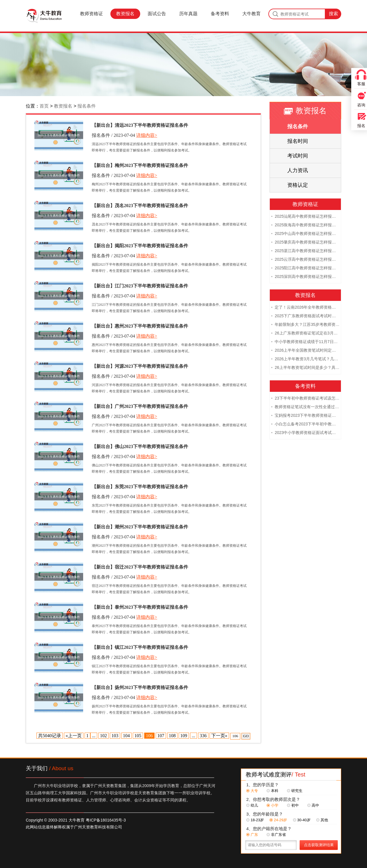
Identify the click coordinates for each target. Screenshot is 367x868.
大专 (252, 791)
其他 (322, 820)
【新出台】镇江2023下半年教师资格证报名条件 (140, 647)
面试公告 (157, 14)
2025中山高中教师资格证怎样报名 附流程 (305, 233)
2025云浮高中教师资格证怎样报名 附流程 (305, 259)
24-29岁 (278, 820)
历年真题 (188, 14)
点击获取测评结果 (319, 845)
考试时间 (298, 156)
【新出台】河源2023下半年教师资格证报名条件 (140, 366)
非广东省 (276, 835)
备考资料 (220, 14)
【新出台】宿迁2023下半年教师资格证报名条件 (140, 567)
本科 (273, 791)
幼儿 (252, 805)
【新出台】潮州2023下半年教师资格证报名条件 (140, 527)
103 (115, 736)
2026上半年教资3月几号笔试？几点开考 (305, 359)
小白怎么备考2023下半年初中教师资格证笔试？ (305, 424)
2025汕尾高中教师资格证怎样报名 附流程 (305, 216)
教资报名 (125, 14)
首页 (44, 106)
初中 (293, 805)
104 (126, 736)
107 (161, 736)
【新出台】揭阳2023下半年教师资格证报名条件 (140, 246)
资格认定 (298, 185)
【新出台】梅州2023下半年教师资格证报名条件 (140, 165)
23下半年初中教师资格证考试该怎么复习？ (305, 398)
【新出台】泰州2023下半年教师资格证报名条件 (140, 607)
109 (184, 736)
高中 (313, 805)
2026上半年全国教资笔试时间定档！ (305, 350)
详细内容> (147, 135)
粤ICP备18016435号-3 (106, 820)
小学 (273, 805)
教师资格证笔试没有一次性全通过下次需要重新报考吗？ (305, 407)
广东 (252, 835)
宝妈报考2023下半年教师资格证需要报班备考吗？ (305, 415)
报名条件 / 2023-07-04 (113, 135)
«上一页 (74, 736)
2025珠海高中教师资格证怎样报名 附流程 (305, 225)
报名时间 (298, 141)
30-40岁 (302, 820)
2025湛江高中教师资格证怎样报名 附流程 (305, 251)
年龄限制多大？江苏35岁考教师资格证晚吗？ (305, 324)
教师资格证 (91, 14)
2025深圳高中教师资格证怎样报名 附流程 (305, 277)
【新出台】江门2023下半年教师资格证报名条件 (140, 286)
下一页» (219, 736)
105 (138, 736)
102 (104, 736)
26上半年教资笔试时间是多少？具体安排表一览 (305, 367)
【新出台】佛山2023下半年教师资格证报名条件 (140, 446)
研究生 (295, 791)
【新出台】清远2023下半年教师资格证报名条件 (140, 125)
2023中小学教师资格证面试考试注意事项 (305, 433)
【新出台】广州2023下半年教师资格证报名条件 (140, 406)
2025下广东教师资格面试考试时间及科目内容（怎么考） (305, 316)
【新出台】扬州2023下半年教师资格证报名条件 (140, 687)
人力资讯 (298, 170)
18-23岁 (255, 820)
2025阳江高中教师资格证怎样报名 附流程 (305, 268)
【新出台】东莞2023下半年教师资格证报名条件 (140, 487)
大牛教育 (251, 14)
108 (172, 736)
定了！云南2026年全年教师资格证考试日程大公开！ (305, 307)
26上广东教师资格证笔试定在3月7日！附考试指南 (305, 333)
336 (203, 736)
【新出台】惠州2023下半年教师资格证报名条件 (140, 326)
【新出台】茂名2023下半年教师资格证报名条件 (140, 206)
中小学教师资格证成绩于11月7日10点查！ (305, 342)
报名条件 (87, 106)
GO (246, 736)
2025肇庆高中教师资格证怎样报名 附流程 (305, 242)
